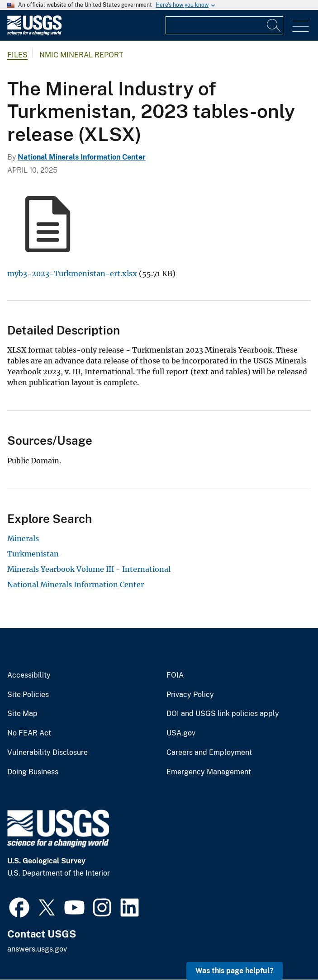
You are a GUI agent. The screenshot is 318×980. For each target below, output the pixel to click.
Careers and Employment (209, 753)
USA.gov (181, 733)
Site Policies (28, 695)
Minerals (23, 538)
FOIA (175, 675)
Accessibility (29, 675)
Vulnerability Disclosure (47, 753)
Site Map (22, 714)
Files (17, 55)
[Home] (34, 33)
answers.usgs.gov (37, 949)
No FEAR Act (29, 733)
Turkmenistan (33, 554)
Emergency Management (209, 772)
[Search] (274, 25)
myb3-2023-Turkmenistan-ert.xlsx (72, 273)
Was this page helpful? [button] (235, 971)
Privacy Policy (190, 695)
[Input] (224, 25)
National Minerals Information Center (82, 157)
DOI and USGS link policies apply (223, 714)
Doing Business (33, 772)
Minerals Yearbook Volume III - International (89, 569)
